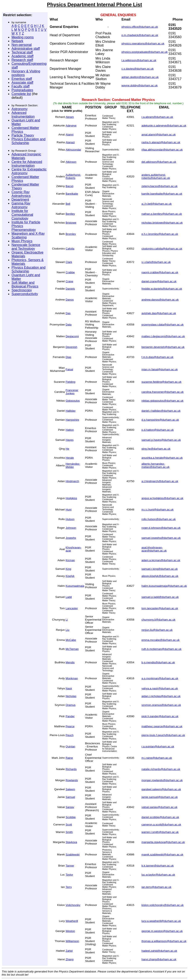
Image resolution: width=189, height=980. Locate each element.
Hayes (70, 440)
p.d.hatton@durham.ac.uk (158, 430)
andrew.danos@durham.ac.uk (160, 300)
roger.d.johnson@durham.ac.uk (161, 528)
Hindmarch (72, 481)
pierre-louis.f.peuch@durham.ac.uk (163, 735)
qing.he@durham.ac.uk (156, 449)
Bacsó (69, 186)
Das (68, 313)
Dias (68, 357)
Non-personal (22, 45)
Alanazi (70, 142)
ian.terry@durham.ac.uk (156, 887)
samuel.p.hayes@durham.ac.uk (161, 440)
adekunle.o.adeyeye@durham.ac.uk (164, 126)
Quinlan (70, 746)
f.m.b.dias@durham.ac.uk (157, 357)
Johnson (71, 528)
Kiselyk (70, 576)
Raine (69, 758)
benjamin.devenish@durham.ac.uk (163, 347)
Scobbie (71, 817)
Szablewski (73, 854)
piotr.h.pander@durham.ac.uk (160, 716)
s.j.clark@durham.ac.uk (156, 262)
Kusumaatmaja (75, 586)
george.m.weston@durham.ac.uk (162, 931)
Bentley (70, 214)
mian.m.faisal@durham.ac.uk (160, 369)
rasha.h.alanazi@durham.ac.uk (161, 142)
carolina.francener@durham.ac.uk (162, 392)
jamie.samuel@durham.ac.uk (160, 797)
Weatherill (72, 921)
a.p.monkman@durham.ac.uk (160, 678)
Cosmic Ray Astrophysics (21, 194)
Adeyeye (71, 126)
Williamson (72, 941)
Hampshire (72, 420)
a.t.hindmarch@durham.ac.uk (160, 481)
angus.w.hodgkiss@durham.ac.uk (162, 498)
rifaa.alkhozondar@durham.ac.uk (162, 150)
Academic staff (23, 56)
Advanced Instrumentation (23, 115)
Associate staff (22, 83)
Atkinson (71, 162)
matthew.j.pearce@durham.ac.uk (162, 726)
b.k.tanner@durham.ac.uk (158, 866)
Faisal (69, 369)
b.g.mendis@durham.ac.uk (158, 662)
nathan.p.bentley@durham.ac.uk (162, 214)
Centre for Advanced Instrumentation (27, 164)
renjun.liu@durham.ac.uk (157, 630)
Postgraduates (22, 90)
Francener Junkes (72, 392)
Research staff (22, 60)
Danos (70, 300)
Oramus (71, 705)
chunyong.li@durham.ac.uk (158, 620)
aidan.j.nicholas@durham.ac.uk (161, 696)
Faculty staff (21, 86)
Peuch (70, 735)
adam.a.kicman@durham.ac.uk (161, 560)
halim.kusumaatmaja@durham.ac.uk (164, 586)
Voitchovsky (73, 905)
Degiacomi (72, 336)
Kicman (70, 560)
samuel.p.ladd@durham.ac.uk (160, 597)
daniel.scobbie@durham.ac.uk (160, 817)
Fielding (71, 382)
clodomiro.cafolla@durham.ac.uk (162, 249)
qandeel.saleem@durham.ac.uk (161, 789)
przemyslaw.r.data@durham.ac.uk (162, 325)
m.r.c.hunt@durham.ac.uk (157, 510)
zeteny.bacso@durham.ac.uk (159, 186)
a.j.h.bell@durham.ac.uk (157, 204)
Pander (70, 716)
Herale (70, 458)
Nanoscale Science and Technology (26, 247)
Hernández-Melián (73, 465)
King (68, 569)
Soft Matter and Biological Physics (25, 284)
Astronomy (19, 109)
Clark (69, 262)
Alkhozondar (73, 150)
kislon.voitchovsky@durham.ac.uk (162, 905)
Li (67, 620)
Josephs (71, 538)
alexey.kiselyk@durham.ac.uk (160, 576)
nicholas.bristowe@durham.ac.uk (162, 223)
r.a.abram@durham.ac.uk (157, 117)
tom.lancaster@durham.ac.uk (160, 608)
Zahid (69, 951)
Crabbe (70, 272)
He (67, 449)
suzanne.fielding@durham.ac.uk (161, 382)
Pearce (70, 726)
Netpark (17, 41)
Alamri (70, 135)
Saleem (70, 789)
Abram (70, 117)
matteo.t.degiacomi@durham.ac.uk (163, 336)
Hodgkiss (71, 498)
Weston (70, 931)
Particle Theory (23, 135)
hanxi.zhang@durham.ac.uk (159, 959)
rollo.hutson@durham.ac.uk (159, 519)
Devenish (71, 347)
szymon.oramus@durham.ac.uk (161, 705)
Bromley (71, 234)
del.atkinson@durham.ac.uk (159, 162)
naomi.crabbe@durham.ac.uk (160, 272)
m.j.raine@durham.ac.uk (157, 758)
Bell (68, 204)
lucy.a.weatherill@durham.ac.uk (161, 921)
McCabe (71, 640)
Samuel (70, 797)
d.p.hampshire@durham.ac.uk (160, 420)
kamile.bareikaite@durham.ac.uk (162, 194)
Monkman (72, 678)
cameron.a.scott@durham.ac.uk (161, 824)
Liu (67, 630)
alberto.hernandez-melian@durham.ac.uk (155, 465)
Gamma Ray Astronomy (21, 205)
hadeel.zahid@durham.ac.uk (159, 951)
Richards (71, 769)
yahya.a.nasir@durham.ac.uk (160, 688)
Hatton (70, 430)
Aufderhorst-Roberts (73, 176)
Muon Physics (22, 241)
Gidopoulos (73, 401)
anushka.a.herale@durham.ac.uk (162, 458)
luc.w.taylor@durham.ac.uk (158, 875)
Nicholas (71, 696)
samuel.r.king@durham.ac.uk (160, 569)
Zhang (70, 959)
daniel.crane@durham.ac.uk (159, 281)
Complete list (21, 94)
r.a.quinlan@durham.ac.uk (158, 746)
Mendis (70, 662)
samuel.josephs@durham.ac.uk (161, 538)
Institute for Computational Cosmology (22, 215)
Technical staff (22, 52)
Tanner (70, 866)
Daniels (70, 289)
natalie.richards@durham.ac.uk (161, 769)
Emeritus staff (22, 79)
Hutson (70, 519)
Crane (69, 281)
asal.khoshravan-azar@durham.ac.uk (154, 549)
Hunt (69, 510)
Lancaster (72, 608)
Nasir (69, 688)
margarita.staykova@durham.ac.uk (163, 842)
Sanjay (70, 807)
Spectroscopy (22, 290)
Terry (69, 887)
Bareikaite (72, 194)
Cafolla (70, 249)
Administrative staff (26, 49)
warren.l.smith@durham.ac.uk (160, 832)
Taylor (69, 875)
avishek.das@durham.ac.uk (159, 313)
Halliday (71, 411)
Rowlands (72, 780)
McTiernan (72, 649)
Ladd (69, 597)
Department (20, 200)
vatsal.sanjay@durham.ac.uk (159, 807)
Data (69, 325)
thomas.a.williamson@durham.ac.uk (164, 941)
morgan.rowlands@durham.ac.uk (162, 780)
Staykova (71, 842)
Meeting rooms (23, 37)
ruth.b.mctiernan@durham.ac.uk (161, 649)
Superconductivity (25, 294)
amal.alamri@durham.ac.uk (159, 135)
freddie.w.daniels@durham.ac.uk (162, 289)
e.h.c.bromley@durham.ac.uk (160, 234)
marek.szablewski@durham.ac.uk (162, 854)
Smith (69, 832)
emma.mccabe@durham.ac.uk (161, 640)
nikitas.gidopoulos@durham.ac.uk (162, 401)
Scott (69, 824)
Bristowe (71, 223)
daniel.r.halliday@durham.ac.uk (161, 411)
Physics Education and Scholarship (28, 141)
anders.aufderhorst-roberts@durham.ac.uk (156, 176)
